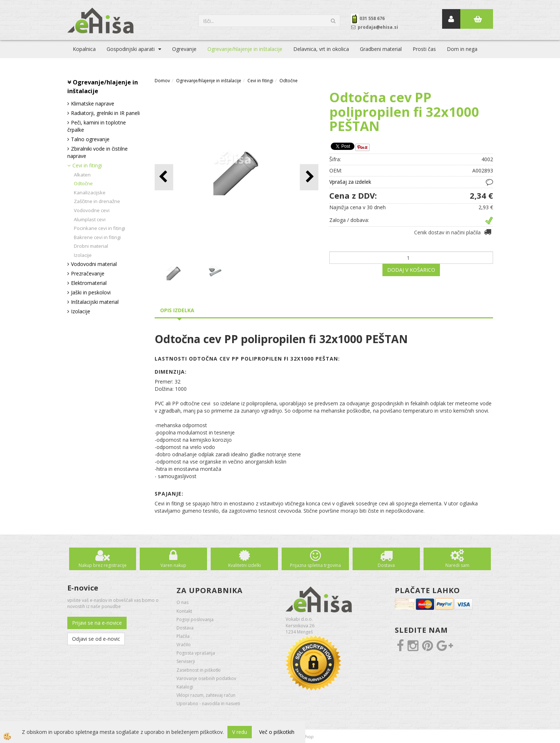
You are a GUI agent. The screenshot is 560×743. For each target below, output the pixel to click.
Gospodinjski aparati (131, 49)
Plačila (183, 636)
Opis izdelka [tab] (177, 310)
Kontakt (184, 611)
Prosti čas (424, 49)
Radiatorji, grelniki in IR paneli (105, 113)
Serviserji (186, 661)
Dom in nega (462, 49)
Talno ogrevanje (90, 139)
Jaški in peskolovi (91, 292)
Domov (162, 81)
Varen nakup (173, 565)
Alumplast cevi (90, 219)
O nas (182, 602)
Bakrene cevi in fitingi (97, 237)
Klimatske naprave (93, 104)
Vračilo (184, 645)
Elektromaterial (89, 283)
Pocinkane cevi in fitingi (100, 228)
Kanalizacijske (90, 192)
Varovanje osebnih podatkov (206, 678)
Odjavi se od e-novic (96, 639)
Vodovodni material (94, 264)
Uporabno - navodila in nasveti (208, 704)
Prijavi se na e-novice (97, 623)
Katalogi (185, 687)
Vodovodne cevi (92, 210)
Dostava (386, 565)
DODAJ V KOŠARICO (411, 270)
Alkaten (82, 175)
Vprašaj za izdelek (350, 182)
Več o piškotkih (277, 732)
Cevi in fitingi (87, 165)
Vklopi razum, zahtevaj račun (206, 695)
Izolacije (83, 255)
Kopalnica (84, 49)
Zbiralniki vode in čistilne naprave (98, 152)
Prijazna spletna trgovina (315, 565)
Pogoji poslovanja (195, 619)
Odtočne (83, 183)
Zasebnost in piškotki (198, 670)
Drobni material (91, 246)
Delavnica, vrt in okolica (321, 49)
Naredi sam (457, 565)
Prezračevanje (88, 273)
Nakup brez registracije (103, 565)
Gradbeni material (381, 49)
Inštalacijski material (95, 302)
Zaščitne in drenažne (97, 201)
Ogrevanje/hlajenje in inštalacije (245, 49)
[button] (309, 177)
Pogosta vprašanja (196, 653)
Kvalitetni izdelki (245, 565)
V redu (240, 732)
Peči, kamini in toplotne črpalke (97, 126)
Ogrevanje (184, 49)
